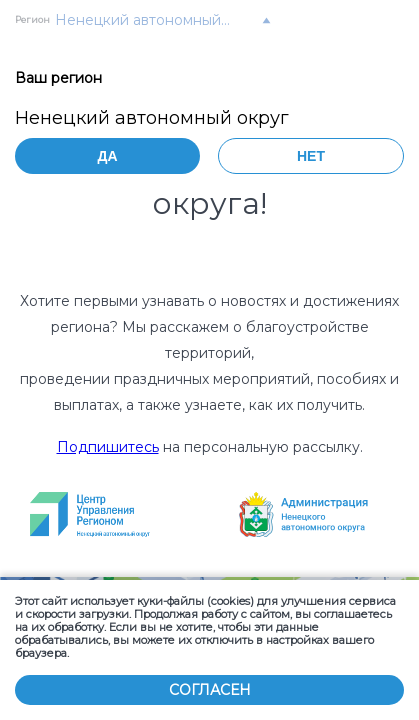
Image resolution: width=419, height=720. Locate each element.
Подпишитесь (108, 447)
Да (107, 156)
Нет (311, 156)
